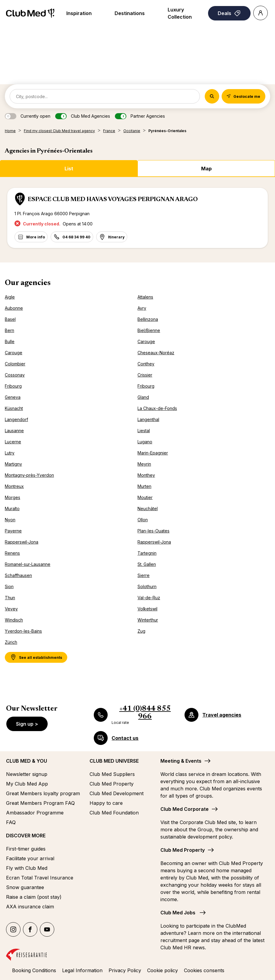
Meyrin (144, 464)
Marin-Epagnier (153, 453)
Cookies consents (204, 970)
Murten (144, 486)
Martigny (13, 464)
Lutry (10, 453)
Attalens (145, 297)
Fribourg (13, 386)
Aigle (10, 297)
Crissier (145, 375)
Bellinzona (148, 319)
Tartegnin (147, 553)
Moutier (145, 497)
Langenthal (148, 419)
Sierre (144, 575)
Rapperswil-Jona (22, 542)
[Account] (261, 13)
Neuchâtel (148, 509)
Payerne (13, 531)
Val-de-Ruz (149, 598)
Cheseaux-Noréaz (156, 353)
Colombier (15, 364)
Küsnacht (14, 408)
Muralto (12, 509)
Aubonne (14, 308)
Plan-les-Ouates (153, 531)
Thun (10, 598)
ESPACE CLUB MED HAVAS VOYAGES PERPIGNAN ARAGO (113, 200)
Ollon (143, 520)
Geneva (13, 397)
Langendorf (16, 419)
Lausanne (14, 431)
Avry (142, 308)
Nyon (10, 520)
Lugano (145, 442)
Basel (10, 319)
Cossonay (15, 375)
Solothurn (147, 586)
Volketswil (147, 609)
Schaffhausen (18, 575)
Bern (9, 330)
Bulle (10, 341)
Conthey (146, 364)
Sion (9, 586)
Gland (143, 397)
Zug (141, 631)
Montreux (14, 486)
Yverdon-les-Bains (23, 631)
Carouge (146, 341)
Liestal (144, 431)
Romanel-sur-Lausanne (28, 564)
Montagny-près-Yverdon (29, 475)
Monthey (146, 475)
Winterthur (148, 620)
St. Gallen (147, 564)
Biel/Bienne (149, 330)
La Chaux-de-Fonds (157, 408)
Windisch (14, 620)
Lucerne (13, 442)
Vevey (11, 609)
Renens (12, 553)
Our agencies (28, 283)
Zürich (11, 642)
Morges (13, 497)
